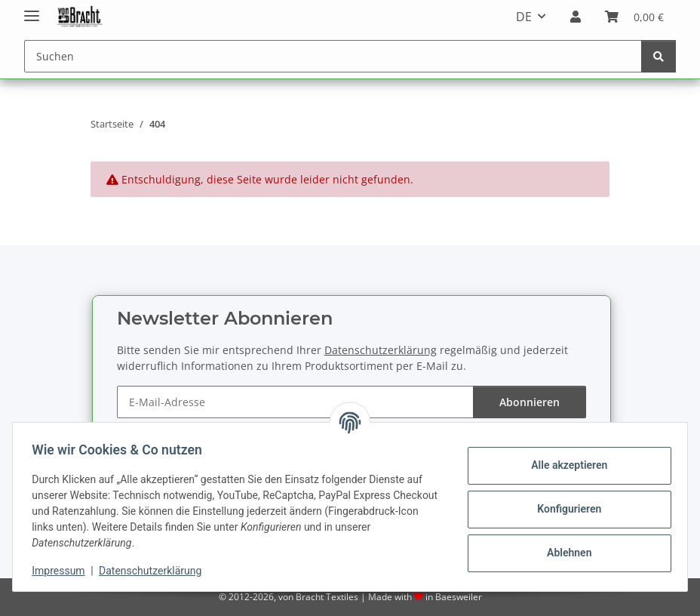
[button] (576, 17)
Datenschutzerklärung (155, 571)
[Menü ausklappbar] (32, 9)
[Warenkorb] (634, 17)
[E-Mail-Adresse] (295, 402)
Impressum (63, 571)
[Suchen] (333, 56)
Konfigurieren (564, 509)
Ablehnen (564, 553)
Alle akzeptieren (564, 465)
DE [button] (524, 17)
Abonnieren (530, 402)
